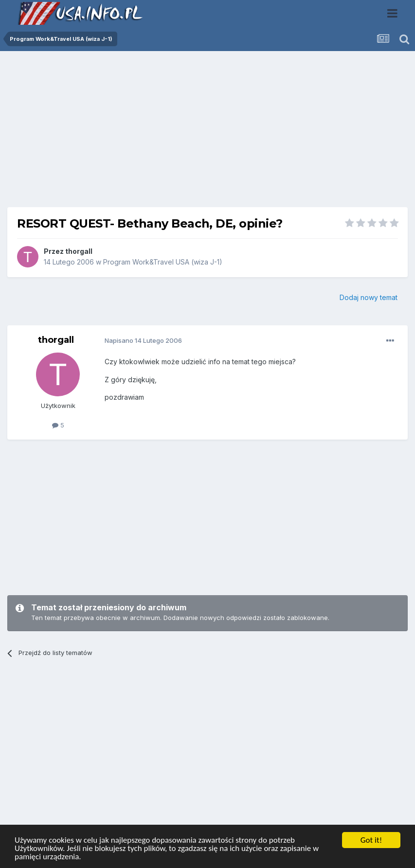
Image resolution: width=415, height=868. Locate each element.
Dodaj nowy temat (369, 297)
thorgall (79, 251)
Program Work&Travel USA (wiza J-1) (163, 262)
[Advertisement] (208, 133)
